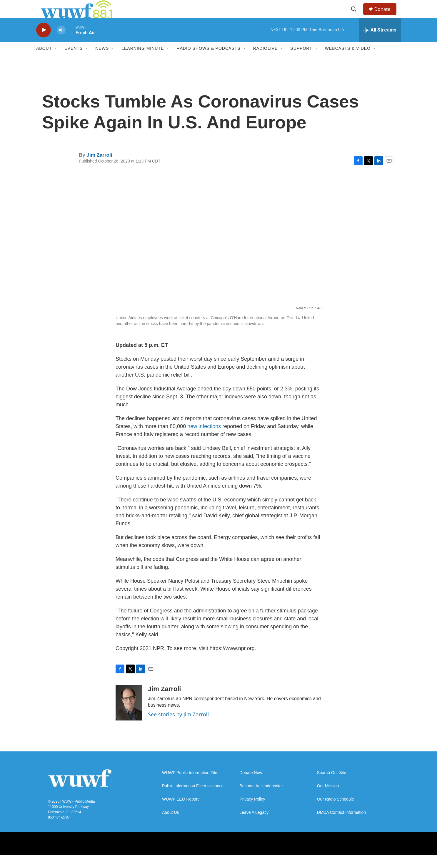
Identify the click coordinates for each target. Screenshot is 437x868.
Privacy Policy (252, 812)
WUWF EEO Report (180, 812)
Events (74, 61)
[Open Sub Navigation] (56, 61)
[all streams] (380, 43)
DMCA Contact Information (342, 825)
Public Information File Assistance (193, 799)
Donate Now (251, 785)
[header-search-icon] (356, 16)
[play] (44, 43)
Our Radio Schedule (336, 812)
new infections (204, 439)
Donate (386, 15)
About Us (171, 825)
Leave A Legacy (254, 825)
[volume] (61, 43)
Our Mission (328, 799)
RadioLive (266, 61)
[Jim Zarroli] (129, 715)
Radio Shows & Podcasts (208, 61)
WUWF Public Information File (190, 785)
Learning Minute (143, 61)
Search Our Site (332, 785)
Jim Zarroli (99, 168)
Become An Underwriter (261, 799)
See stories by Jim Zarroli (178, 727)
